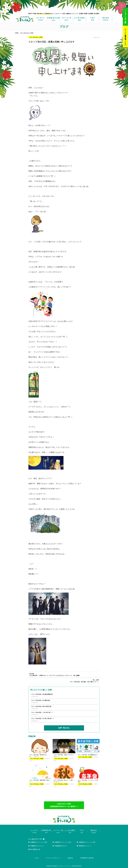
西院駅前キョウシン (85, 846)
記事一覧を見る (64, 728)
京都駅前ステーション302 (87, 842)
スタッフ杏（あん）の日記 (36, 37)
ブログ (37, 858)
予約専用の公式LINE (87, 858)
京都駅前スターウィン (37, 846)
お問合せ (70, 858)
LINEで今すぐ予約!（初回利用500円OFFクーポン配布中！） (64, 805)
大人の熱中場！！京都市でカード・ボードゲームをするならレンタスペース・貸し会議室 (54, 675)
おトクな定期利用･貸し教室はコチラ (125, 36)
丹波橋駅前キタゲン (61, 846)
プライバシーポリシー (53, 858)
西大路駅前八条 (35, 849)
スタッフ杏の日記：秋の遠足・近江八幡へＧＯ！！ (84, 682)
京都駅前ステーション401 (63, 842)
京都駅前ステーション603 (39, 842)
